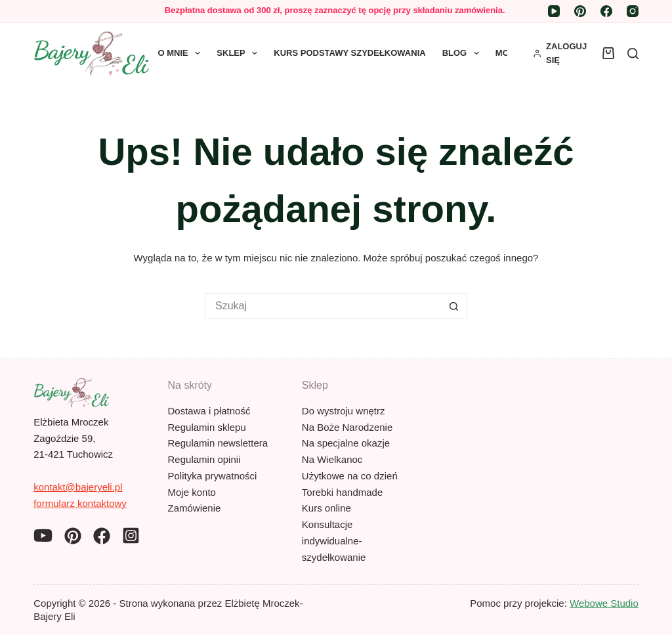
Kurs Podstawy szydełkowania (349, 53)
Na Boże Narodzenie (347, 427)
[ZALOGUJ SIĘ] (561, 54)
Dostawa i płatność (209, 411)
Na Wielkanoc (332, 459)
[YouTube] (554, 11)
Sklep (240, 53)
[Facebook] (606, 11)
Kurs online (326, 508)
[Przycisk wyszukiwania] (454, 306)
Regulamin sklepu (207, 427)
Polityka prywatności (213, 476)
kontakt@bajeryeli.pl (78, 487)
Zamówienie (195, 508)
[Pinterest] (580, 11)
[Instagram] (633, 11)
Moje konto (192, 492)
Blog (463, 53)
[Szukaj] (633, 54)
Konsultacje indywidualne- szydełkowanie (334, 541)
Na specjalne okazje (346, 443)
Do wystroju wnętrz (344, 411)
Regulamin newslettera (218, 443)
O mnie (182, 53)
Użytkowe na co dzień (350, 476)
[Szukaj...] (323, 306)
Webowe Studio (604, 603)
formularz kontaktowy (80, 503)
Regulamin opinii (204, 459)
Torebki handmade (342, 492)
